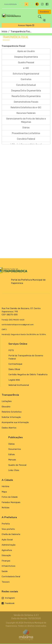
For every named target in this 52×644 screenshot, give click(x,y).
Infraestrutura (8, 566)
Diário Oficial (14, 369)
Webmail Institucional (19, 385)
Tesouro (6, 582)
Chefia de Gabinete (11, 534)
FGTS (11, 351)
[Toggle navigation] (44, 20)
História (5, 487)
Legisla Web (14, 380)
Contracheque (15, 364)
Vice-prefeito (8, 529)
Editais (12, 455)
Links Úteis (14, 470)
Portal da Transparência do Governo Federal (26, 357)
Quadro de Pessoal (17, 465)
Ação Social (7, 540)
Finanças (6, 561)
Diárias (12, 444)
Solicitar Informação (11, 417)
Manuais (12, 460)
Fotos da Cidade (10, 497)
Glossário (6, 407)
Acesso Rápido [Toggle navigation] (26, 25)
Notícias (6, 508)
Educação (6, 556)
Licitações (7, 402)
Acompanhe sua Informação (15, 423)
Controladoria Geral (11, 577)
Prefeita (6, 524)
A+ (22, 4)
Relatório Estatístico (12, 412)
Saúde (5, 571)
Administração (9, 545)
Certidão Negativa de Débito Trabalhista (28, 375)
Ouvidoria (44, 12)
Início (4, 31)
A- (31, 4)
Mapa (4, 492)
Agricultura (7, 550)
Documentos (15, 449)
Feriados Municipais (11, 502)
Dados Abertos (9, 428)
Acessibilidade (11, 4)
